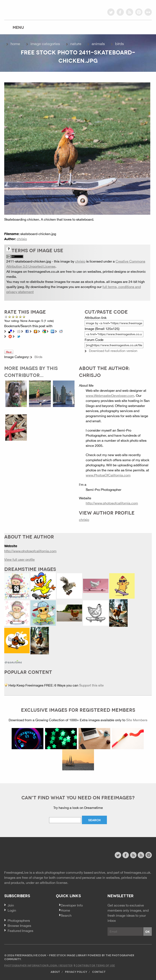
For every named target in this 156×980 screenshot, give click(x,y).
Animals (98, 44)
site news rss (133, 855)
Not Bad (13, 317)
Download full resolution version (113, 351)
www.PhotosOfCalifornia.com (108, 475)
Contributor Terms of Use (95, 965)
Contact (99, 972)
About (55, 972)
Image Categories (45, 44)
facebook (120, 12)
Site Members (137, 720)
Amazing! (24, 317)
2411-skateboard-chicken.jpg (29, 261)
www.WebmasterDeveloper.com (110, 396)
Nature (76, 44)
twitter (111, 12)
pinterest (139, 12)
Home (15, 44)
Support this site (91, 685)
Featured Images (20, 931)
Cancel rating (6, 317)
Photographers (19, 920)
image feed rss (141, 855)
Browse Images (19, 926)
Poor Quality (10, 317)
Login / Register (60, 965)
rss (130, 12)
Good (17, 317)
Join (11, 905)
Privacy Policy (76, 972)
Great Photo (20, 317)
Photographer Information (26, 965)
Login (12, 910)
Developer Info (72, 905)
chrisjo (22, 239)
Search (66, 915)
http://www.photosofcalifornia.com (112, 503)
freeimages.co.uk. (138, 872)
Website (27, 856)
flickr (148, 12)
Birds (119, 44)
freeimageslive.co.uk (28, 10)
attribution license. (54, 883)
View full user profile (19, 559)
